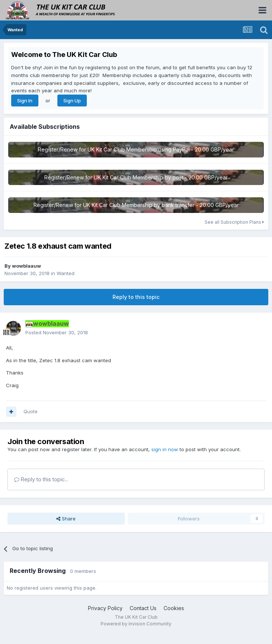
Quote (31, 411)
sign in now (165, 449)
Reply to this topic (136, 297)
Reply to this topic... (41, 479)
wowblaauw (26, 266)
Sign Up (72, 101)
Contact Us (143, 608)
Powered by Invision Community (136, 624)
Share (66, 519)
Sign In (25, 101)
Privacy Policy (105, 608)
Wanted (66, 273)
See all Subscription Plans (234, 222)
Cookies (174, 608)
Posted (57, 332)
